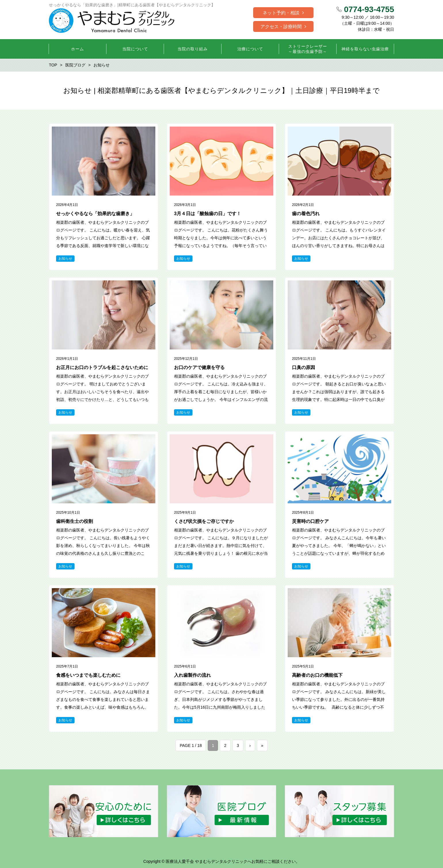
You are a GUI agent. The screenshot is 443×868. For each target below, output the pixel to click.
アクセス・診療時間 (281, 27)
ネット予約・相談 (281, 13)
